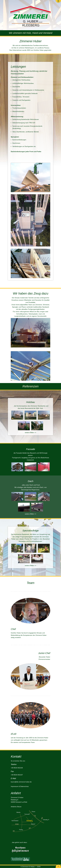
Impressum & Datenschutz (20, 786)
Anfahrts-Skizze (16, 807)
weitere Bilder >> (30, 433)
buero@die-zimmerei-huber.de (21, 782)
